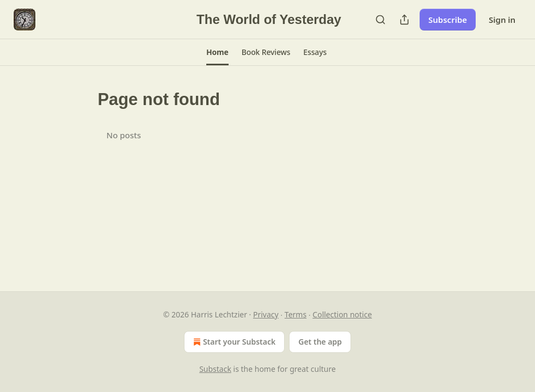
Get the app (320, 342)
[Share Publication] (404, 20)
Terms (296, 314)
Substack (215, 369)
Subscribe (448, 20)
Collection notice (342, 314)
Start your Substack (233, 342)
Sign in (502, 20)
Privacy (266, 314)
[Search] (380, 20)
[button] (217, 52)
